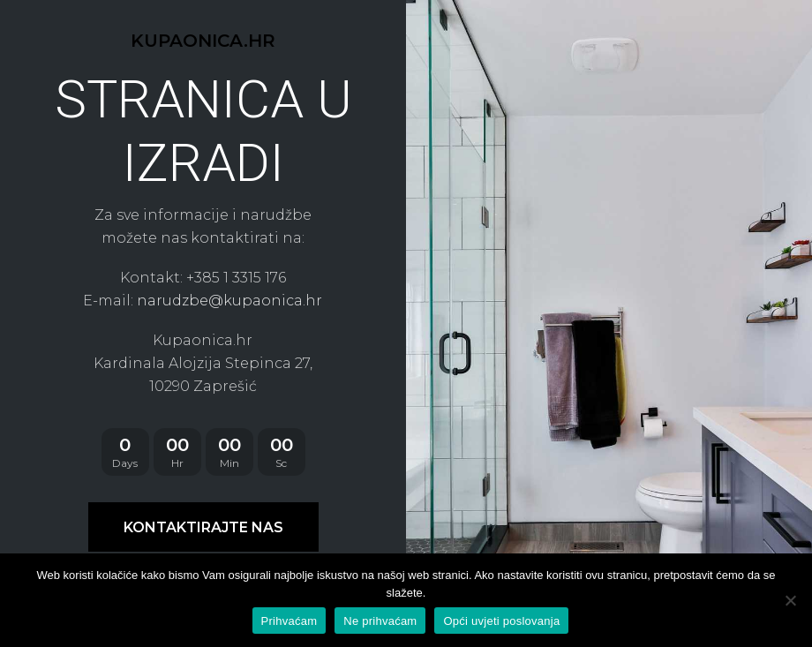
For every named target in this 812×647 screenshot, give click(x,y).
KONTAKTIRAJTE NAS (203, 527)
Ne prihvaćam (380, 621)
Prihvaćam (289, 621)
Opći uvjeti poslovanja (501, 621)
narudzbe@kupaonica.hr (229, 301)
